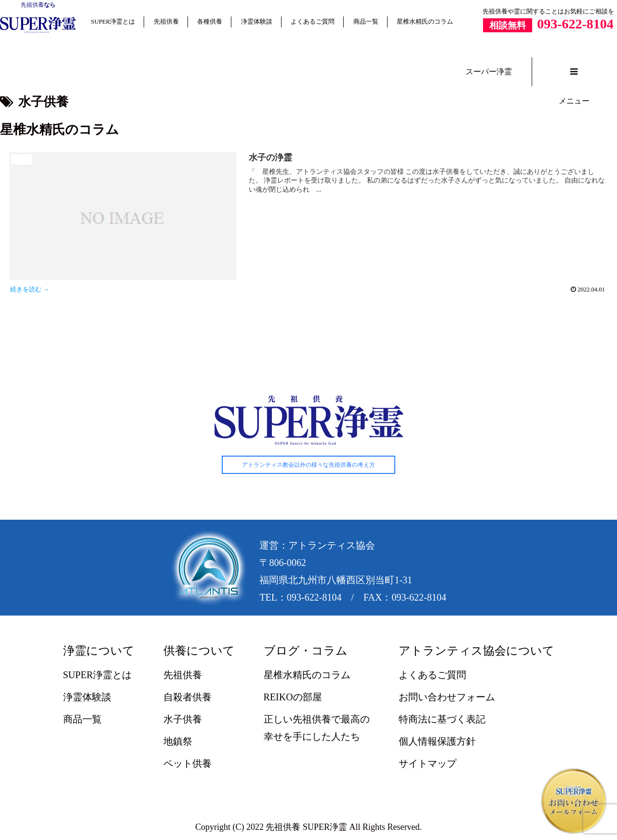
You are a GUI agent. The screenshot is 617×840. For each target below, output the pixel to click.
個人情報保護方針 (437, 741)
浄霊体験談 (257, 22)
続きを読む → (30, 289)
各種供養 (210, 22)
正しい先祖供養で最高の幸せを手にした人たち (317, 728)
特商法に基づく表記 (442, 719)
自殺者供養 (188, 697)
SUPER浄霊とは (113, 22)
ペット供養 (188, 763)
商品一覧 (366, 22)
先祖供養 (32, 5)
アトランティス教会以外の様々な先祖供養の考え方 (308, 465)
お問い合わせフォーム (447, 697)
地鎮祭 (178, 741)
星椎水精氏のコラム (425, 22)
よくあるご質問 (313, 22)
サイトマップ (428, 763)
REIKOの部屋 (293, 697)
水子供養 (183, 719)
